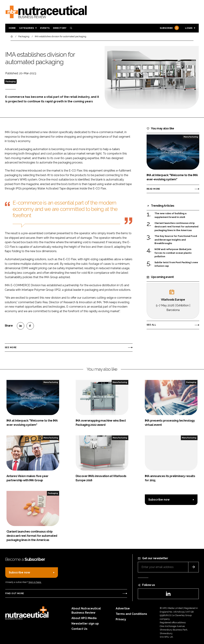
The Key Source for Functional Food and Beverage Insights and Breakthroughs (176, 240)
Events (45, 28)
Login (189, 28)
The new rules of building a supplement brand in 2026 (170, 215)
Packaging (11, 81)
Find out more (15, 593)
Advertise (123, 608)
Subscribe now (159, 500)
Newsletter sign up (85, 624)
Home (12, 28)
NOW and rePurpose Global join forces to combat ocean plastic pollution (173, 253)
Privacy (121, 619)
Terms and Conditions (131, 614)
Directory (60, 28)
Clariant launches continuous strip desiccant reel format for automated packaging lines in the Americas (176, 227)
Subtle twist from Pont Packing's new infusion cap (176, 264)
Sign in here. (35, 582)
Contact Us (79, 629)
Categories (27, 28)
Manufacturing (191, 137)
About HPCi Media (84, 618)
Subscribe (169, 28)
